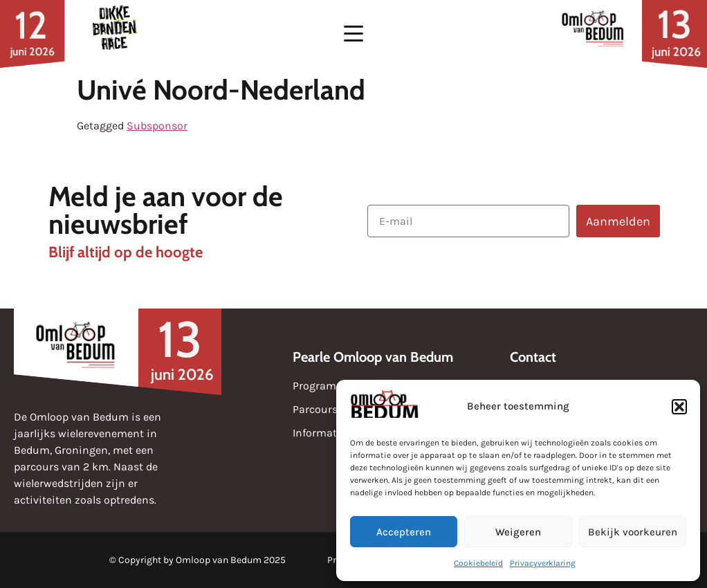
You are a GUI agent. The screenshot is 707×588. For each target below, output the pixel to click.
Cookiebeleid (478, 563)
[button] (679, 407)
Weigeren (518, 532)
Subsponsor (157, 126)
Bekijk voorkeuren (633, 532)
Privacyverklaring (543, 563)
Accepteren (404, 532)
